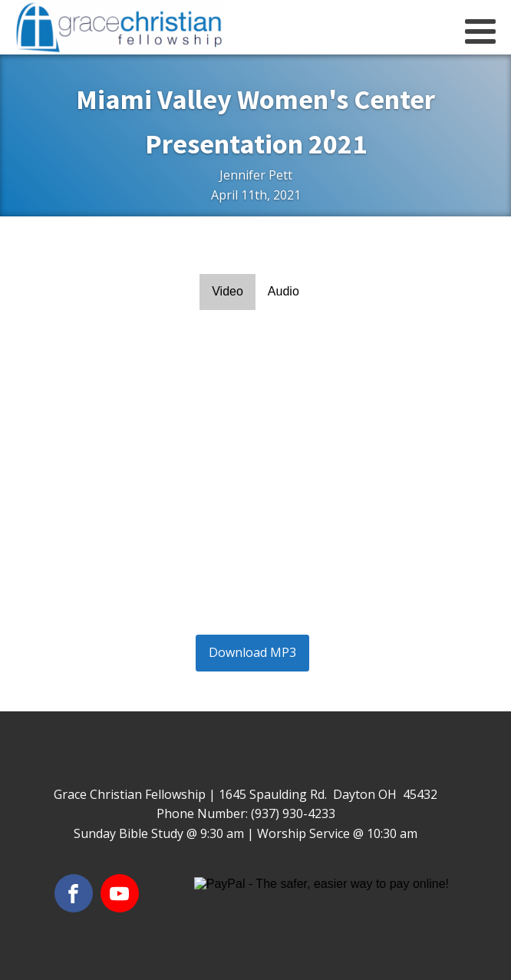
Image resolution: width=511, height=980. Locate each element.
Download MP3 (252, 652)
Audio (284, 291)
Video (227, 291)
